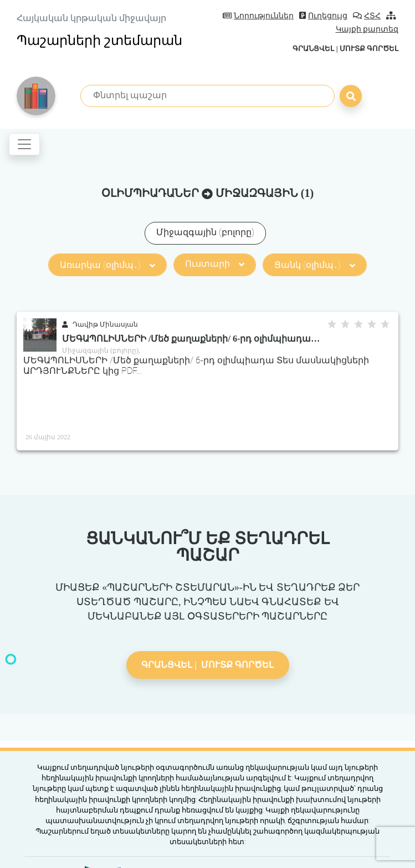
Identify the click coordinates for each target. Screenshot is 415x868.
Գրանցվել (313, 49)
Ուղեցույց (323, 16)
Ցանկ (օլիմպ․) (315, 265)
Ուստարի (215, 264)
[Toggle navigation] (24, 144)
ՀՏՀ (367, 16)
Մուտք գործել (369, 49)
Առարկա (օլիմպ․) (107, 265)
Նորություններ (258, 16)
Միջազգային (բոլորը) (205, 232)
